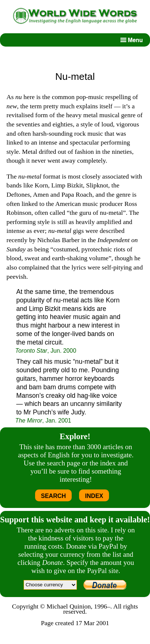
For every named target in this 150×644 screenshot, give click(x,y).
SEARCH (54, 496)
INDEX (94, 496)
